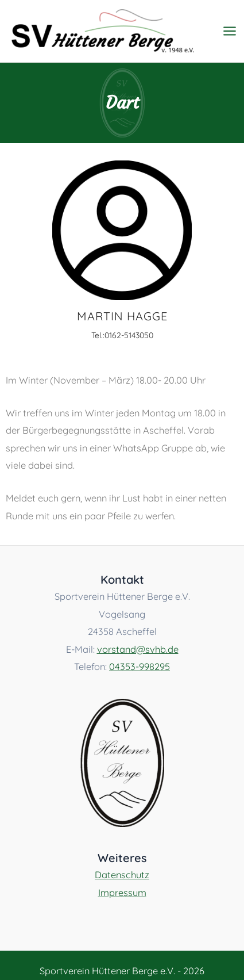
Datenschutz (122, 875)
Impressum (122, 893)
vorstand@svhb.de (138, 649)
